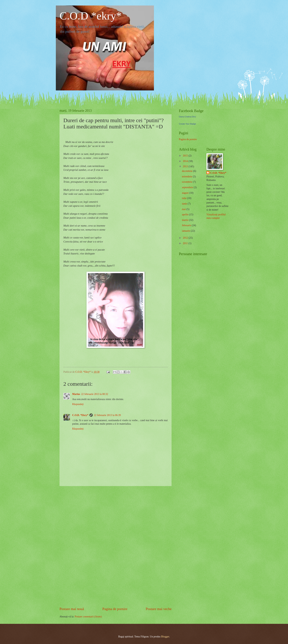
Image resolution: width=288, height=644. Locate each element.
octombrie (187, 182)
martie (186, 220)
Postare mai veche (159, 609)
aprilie (186, 215)
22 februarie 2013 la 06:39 (107, 415)
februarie (187, 225)
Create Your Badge (187, 124)
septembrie (188, 187)
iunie (185, 204)
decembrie (188, 171)
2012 (186, 238)
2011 (186, 243)
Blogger (165, 637)
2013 (186, 166)
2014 (186, 161)
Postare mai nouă (72, 609)
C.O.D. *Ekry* (80, 415)
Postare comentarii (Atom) (88, 617)
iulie (185, 198)
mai (184, 209)
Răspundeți (78, 404)
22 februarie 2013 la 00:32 (95, 394)
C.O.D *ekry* (91, 16)
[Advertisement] (116, 546)
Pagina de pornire (115, 609)
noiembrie (187, 177)
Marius (76, 394)
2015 (186, 156)
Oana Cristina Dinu (187, 117)
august (186, 193)
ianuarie (186, 231)
